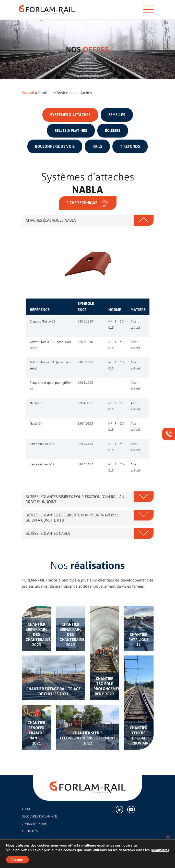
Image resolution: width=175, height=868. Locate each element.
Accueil (28, 93)
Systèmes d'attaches (70, 115)
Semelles (117, 115)
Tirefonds (130, 146)
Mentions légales (72, 857)
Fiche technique (88, 203)
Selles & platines (71, 131)
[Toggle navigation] (148, 9)
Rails (97, 146)
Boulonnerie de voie (55, 146)
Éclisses (113, 131)
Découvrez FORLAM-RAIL (40, 816)
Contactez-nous (34, 824)
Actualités (30, 831)
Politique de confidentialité (102, 857)
